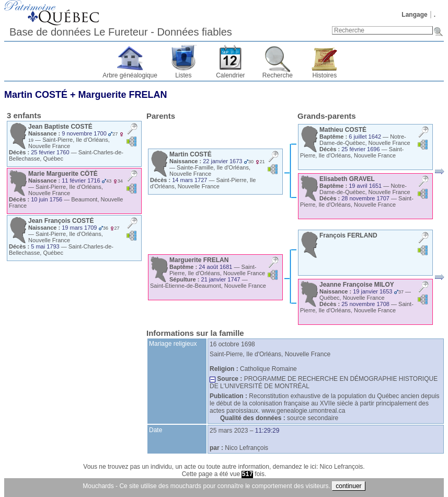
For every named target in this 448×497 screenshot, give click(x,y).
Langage (414, 15)
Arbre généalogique (130, 75)
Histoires (325, 75)
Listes (183, 75)
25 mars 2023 (229, 431)
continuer (348, 486)
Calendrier (230, 75)
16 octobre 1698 (232, 344)
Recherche (278, 75)
